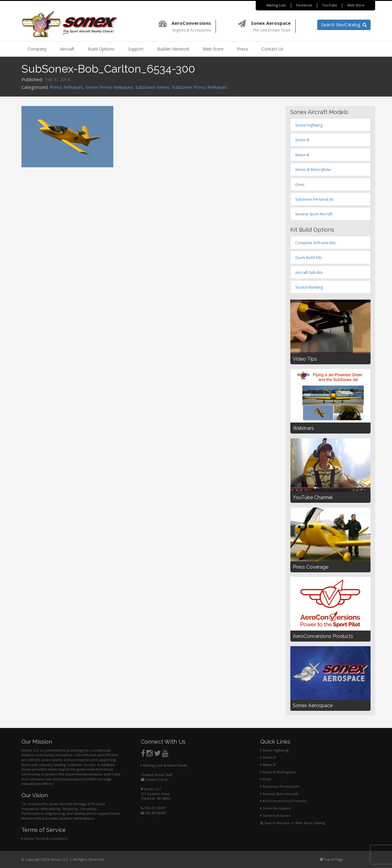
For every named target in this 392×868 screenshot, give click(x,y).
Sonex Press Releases (109, 87)
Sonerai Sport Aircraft (279, 794)
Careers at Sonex (275, 815)
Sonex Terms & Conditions (44, 838)
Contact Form (154, 779)
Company (37, 49)
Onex (266, 779)
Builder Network (173, 49)
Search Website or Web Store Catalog (293, 823)
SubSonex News (152, 87)
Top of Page (332, 859)
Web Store (356, 5)
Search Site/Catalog (344, 25)
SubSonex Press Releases (199, 87)
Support (136, 49)
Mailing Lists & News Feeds (164, 765)
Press (243, 49)
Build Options (101, 49)
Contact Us (273, 49)
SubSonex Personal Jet (280, 786)
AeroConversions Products (283, 801)
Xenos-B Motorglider (278, 772)
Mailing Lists (276, 5)
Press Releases (66, 87)
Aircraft (67, 49)
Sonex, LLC (151, 789)
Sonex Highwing (274, 750)
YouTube (330, 5)
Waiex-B (268, 765)
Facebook (304, 5)
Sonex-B (268, 757)
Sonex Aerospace (276, 808)
